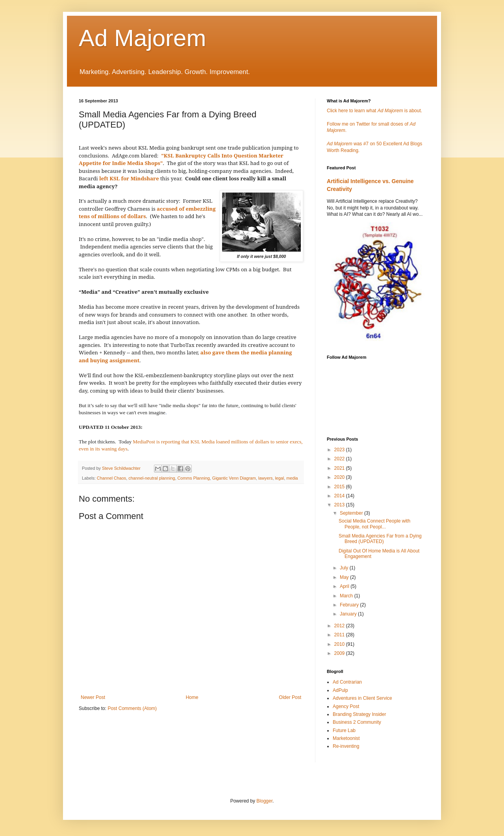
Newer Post (93, 697)
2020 (340, 477)
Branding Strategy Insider (359, 714)
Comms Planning (194, 478)
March (347, 596)
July (345, 568)
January (349, 614)
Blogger (264, 801)
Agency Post (346, 706)
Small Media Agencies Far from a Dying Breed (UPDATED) (380, 539)
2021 (340, 468)
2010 (340, 644)
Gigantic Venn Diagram (234, 478)
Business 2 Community (357, 722)
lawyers (266, 478)
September (352, 513)
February (350, 605)
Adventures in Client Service (362, 698)
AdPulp (340, 690)
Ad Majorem (142, 38)
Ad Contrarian (347, 682)
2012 (340, 626)
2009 (340, 653)
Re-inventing (346, 746)
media (292, 478)
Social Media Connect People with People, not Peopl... (374, 524)
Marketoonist (346, 738)
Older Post (290, 697)
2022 (340, 459)
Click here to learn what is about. (374, 111)
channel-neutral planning (152, 478)
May (345, 577)
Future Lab (344, 730)
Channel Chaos (111, 478)
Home (192, 697)
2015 (340, 487)
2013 (340, 505)
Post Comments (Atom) (132, 708)
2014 (340, 496)
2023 (340, 450)
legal (279, 478)
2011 (340, 635)
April (345, 586)
